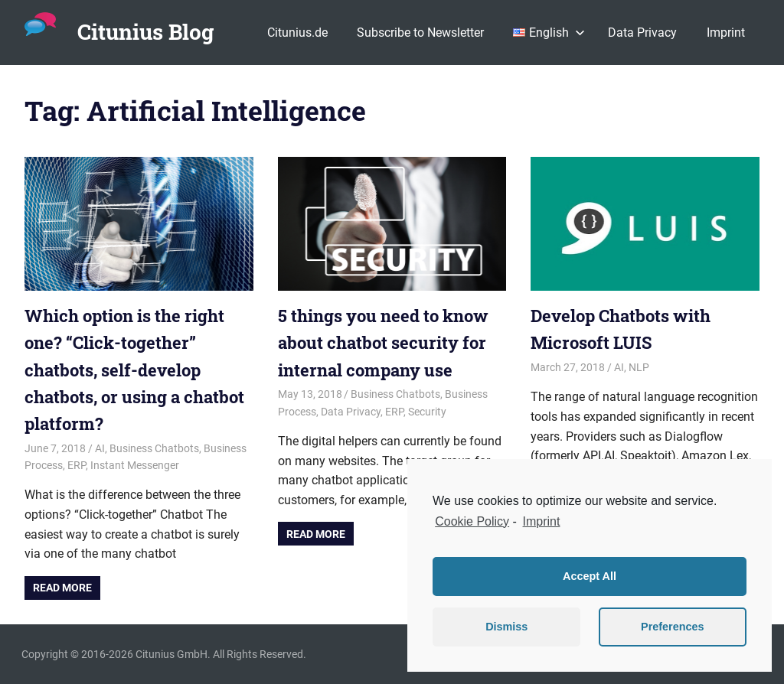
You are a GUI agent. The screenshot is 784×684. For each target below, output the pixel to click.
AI (100, 448)
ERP (77, 465)
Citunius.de (297, 33)
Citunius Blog (145, 32)
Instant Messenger (135, 465)
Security (427, 412)
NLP (639, 367)
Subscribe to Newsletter (420, 33)
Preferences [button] (672, 627)
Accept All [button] (590, 576)
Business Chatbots (154, 448)
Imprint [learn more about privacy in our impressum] (542, 521)
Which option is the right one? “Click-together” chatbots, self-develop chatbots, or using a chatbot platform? (134, 370)
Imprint (726, 33)
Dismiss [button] (506, 627)
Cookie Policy (472, 521)
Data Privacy (642, 33)
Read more (62, 588)
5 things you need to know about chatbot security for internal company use (383, 342)
